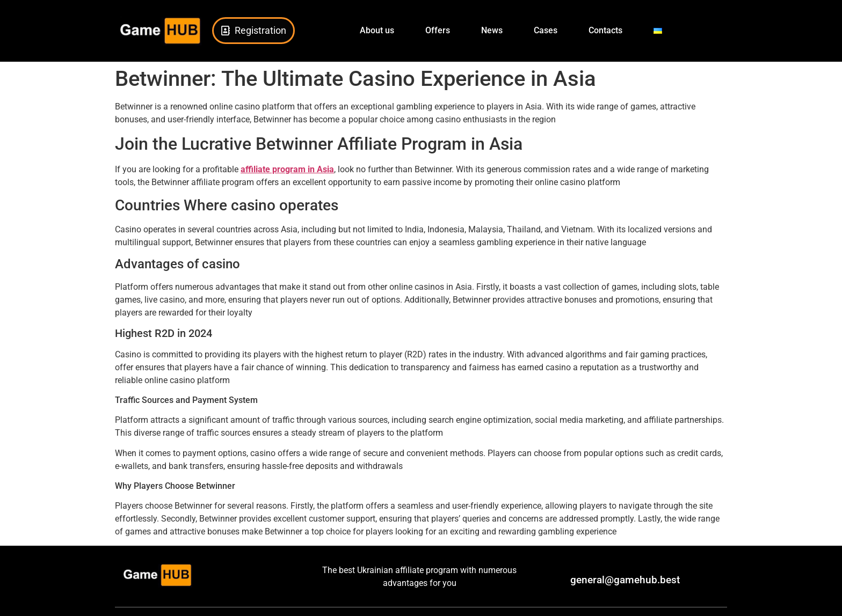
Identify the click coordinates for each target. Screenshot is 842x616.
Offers (438, 30)
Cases (546, 30)
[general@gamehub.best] (557, 581)
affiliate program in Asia (287, 169)
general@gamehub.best (625, 580)
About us (377, 30)
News (492, 30)
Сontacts (605, 30)
